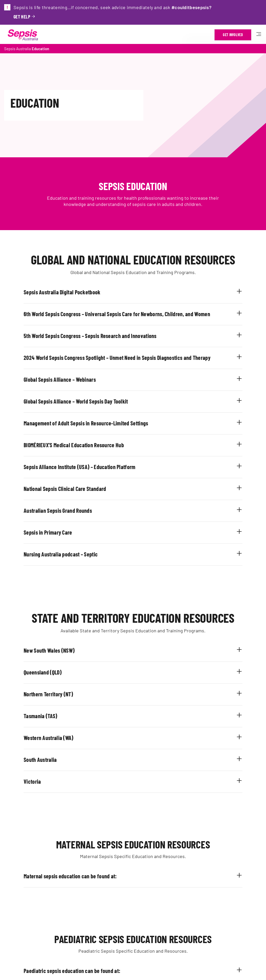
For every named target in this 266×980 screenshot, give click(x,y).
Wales (54, 650)
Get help (22, 17)
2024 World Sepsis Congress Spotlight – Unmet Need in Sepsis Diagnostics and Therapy (117, 358)
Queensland (36, 672)
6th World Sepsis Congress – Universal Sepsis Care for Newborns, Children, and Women (117, 314)
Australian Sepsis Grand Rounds (58, 510)
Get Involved (233, 35)
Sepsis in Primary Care (48, 532)
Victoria (32, 781)
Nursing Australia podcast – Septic (61, 554)
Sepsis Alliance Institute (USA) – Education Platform (80, 467)
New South (35, 650)
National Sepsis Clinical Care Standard (65, 489)
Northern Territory (44, 694)
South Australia (40, 760)
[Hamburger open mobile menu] (259, 35)
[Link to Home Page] (23, 35)
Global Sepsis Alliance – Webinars (60, 379)
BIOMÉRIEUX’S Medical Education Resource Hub (74, 445)
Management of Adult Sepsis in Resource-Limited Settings (86, 423)
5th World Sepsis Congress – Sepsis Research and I (78, 336)
